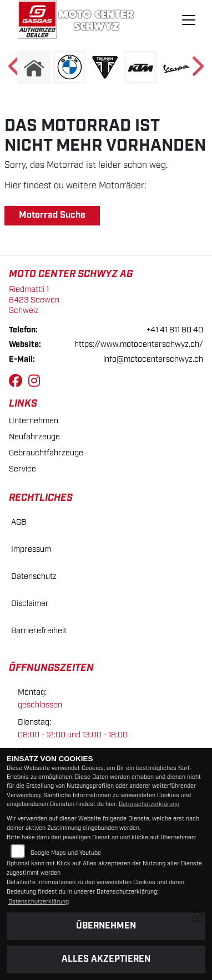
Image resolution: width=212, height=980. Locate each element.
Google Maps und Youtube (66, 853)
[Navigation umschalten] (189, 20)
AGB (19, 522)
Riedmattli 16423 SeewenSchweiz (34, 300)
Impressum (31, 549)
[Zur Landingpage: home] (34, 67)
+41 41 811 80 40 (175, 330)
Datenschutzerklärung (149, 804)
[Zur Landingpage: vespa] (176, 67)
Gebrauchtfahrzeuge (46, 453)
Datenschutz (34, 576)
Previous (15, 70)
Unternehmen (34, 421)
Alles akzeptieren (106, 959)
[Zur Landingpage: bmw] (69, 67)
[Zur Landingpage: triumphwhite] (105, 67)
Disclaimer (30, 604)
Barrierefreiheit (39, 631)
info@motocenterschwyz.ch (153, 359)
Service (22, 469)
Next (197, 70)
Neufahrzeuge (34, 437)
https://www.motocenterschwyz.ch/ (139, 344)
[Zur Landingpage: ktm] (140, 67)
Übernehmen (106, 926)
